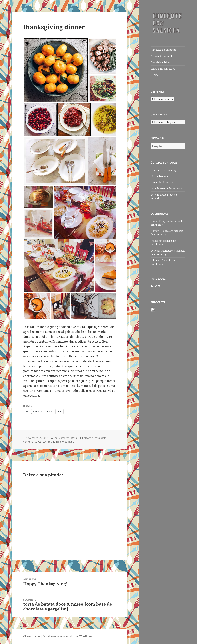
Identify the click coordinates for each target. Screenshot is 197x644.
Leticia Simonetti (161, 251)
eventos (47, 442)
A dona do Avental (161, 56)
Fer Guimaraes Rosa (65, 438)
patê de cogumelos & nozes (166, 189)
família (57, 442)
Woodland (68, 442)
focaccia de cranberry (164, 170)
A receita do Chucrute (164, 50)
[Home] (155, 75)
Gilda (154, 260)
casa (97, 438)
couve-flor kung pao (162, 182)
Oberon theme (32, 636)
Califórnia (88, 438)
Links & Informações (163, 69)
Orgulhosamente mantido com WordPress (68, 636)
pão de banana (159, 176)
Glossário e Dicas (161, 62)
